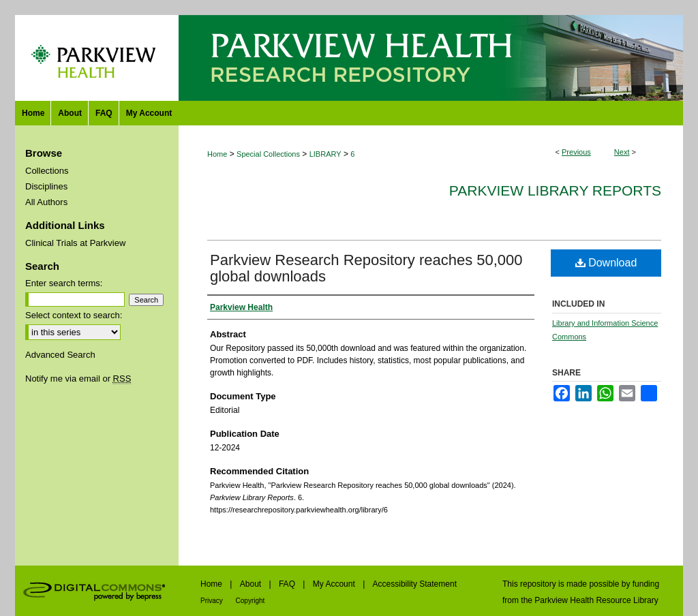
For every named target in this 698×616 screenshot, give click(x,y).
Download (606, 263)
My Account (335, 584)
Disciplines (46, 186)
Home (217, 154)
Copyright (251, 601)
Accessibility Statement (415, 584)
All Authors (46, 202)
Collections (47, 171)
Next (622, 152)
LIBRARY (325, 154)
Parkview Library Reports (555, 190)
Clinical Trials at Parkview (75, 243)
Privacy (213, 601)
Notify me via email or (78, 379)
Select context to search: (74, 315)
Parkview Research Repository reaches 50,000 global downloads (366, 268)
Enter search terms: (64, 283)
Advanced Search (60, 355)
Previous (576, 152)
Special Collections (268, 154)
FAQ (288, 584)
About (252, 584)
